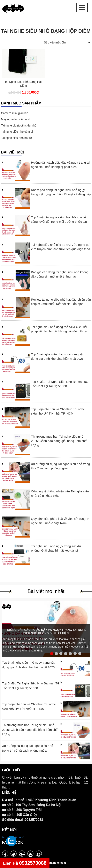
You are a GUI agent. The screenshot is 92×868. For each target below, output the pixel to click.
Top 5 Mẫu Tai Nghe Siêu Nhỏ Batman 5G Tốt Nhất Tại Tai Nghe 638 (60, 384)
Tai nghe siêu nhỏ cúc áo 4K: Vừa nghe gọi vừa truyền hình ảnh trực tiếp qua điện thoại (61, 247)
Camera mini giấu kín (15, 113)
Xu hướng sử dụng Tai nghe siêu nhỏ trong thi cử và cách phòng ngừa (60, 466)
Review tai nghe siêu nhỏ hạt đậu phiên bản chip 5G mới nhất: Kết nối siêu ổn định (61, 302)
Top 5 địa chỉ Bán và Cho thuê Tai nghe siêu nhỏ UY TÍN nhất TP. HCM (58, 411)
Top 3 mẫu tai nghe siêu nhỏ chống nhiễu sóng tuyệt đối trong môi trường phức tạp (59, 219)
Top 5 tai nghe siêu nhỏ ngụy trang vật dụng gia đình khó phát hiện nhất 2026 (57, 356)
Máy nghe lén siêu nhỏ (16, 119)
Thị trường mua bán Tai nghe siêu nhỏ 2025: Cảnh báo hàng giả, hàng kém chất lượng (59, 441)
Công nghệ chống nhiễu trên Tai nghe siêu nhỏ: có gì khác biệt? (60, 493)
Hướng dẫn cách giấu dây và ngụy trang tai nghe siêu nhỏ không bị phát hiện (61, 165)
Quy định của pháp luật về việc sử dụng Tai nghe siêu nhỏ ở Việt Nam (61, 521)
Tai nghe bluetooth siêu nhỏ (19, 125)
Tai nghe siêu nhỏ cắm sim (18, 132)
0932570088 (25, 863)
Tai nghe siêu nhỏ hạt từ (16, 138)
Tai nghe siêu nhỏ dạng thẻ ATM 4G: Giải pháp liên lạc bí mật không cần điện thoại (59, 329)
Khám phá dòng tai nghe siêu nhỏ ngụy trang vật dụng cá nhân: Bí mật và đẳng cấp (61, 192)
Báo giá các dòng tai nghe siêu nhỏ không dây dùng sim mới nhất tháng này (60, 274)
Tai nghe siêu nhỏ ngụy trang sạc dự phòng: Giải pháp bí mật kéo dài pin (56, 548)
